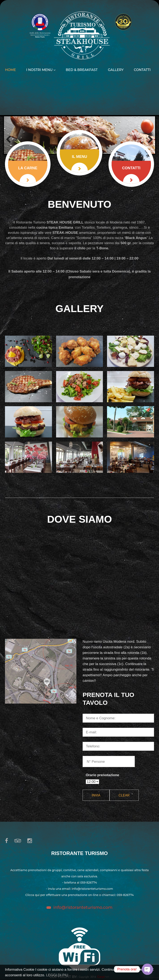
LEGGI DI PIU (57, 975)
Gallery (116, 70)
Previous (10, 139)
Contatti (142, 70)
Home (10, 70)
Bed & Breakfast (82, 70)
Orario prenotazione (102, 775)
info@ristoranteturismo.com (83, 907)
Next (149, 139)
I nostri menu (41, 70)
